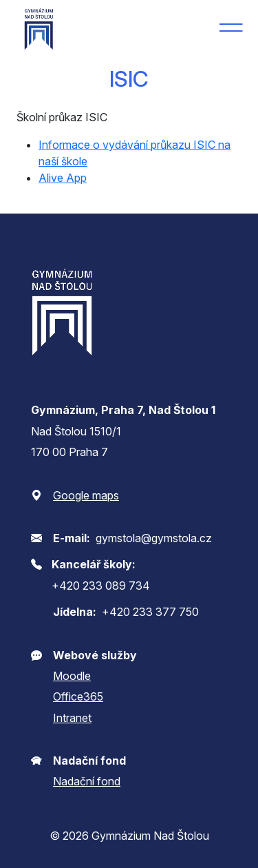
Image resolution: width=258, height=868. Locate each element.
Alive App (63, 178)
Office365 (78, 696)
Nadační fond (87, 781)
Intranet (72, 718)
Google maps (86, 495)
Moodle (72, 676)
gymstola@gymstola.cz (154, 538)
